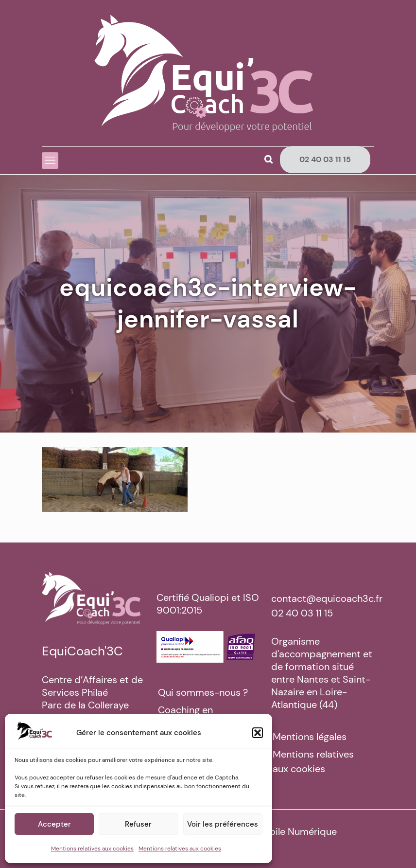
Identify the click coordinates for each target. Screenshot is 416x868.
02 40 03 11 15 (325, 159)
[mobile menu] (50, 161)
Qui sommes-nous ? (203, 692)
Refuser (138, 824)
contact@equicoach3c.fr (327, 598)
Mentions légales (310, 737)
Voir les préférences (223, 824)
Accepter (54, 824)
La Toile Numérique (295, 832)
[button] (258, 733)
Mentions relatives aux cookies (92, 849)
